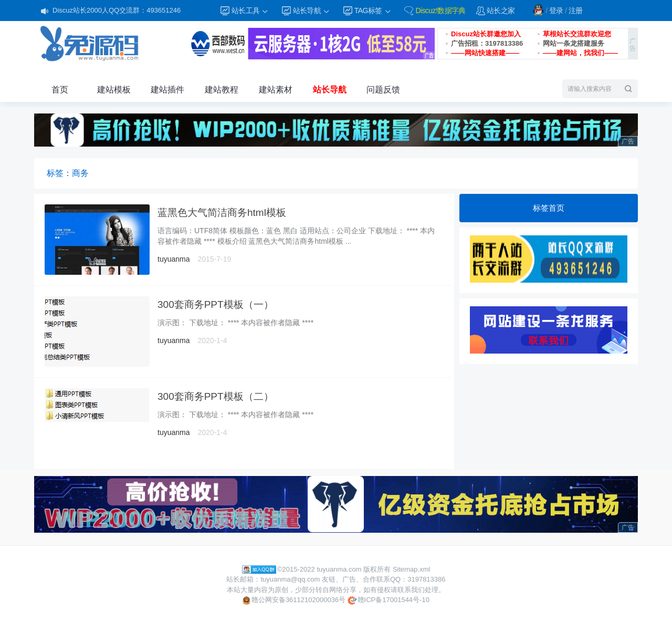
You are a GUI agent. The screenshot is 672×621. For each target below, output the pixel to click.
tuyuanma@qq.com (290, 579)
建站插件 (167, 90)
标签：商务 (68, 173)
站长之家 (501, 11)
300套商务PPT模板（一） (216, 304)
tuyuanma (174, 259)
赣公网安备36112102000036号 (294, 600)
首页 (60, 90)
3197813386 (426, 579)
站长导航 (312, 11)
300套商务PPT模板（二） (216, 396)
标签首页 (549, 208)
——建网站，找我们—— (580, 53)
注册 (576, 11)
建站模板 (114, 90)
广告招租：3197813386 (487, 43)
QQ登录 (538, 9)
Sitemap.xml (412, 569)
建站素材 (276, 90)
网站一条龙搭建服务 (574, 43)
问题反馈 (383, 90)
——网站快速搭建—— (485, 53)
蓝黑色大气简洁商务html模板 (222, 213)
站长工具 (250, 11)
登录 (556, 11)
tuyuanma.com (339, 569)
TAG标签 (373, 11)
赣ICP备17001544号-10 (388, 600)
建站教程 (222, 90)
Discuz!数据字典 (440, 11)
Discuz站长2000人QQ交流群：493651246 (117, 10)
